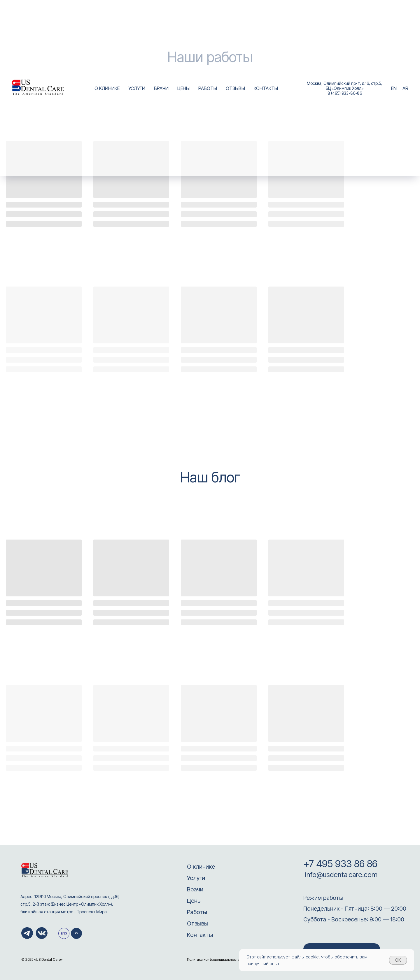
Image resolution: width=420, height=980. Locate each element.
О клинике (201, 867)
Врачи (195, 889)
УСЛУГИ (137, 88)
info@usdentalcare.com (340, 875)
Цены (194, 901)
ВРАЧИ (161, 88)
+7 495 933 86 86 (340, 864)
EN (394, 88)
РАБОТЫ (208, 88)
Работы (197, 912)
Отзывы (198, 923)
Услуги (196, 878)
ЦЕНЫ (183, 88)
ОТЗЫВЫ (235, 88)
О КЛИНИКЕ (107, 88)
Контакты (200, 935)
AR (405, 88)
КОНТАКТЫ (266, 88)
